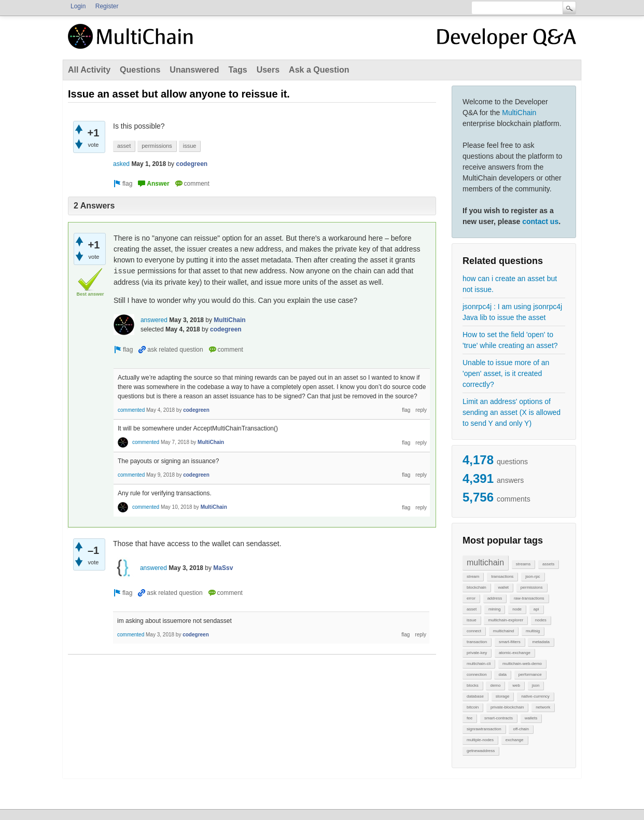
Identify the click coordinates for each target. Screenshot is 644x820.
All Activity (89, 70)
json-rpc (533, 576)
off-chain (521, 729)
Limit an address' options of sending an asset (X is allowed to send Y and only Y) (512, 412)
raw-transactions (529, 598)
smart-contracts (499, 718)
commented (131, 410)
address (495, 598)
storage (503, 696)
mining (495, 609)
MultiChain (519, 113)
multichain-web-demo (522, 664)
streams (523, 564)
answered (154, 320)
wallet (503, 587)
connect (474, 631)
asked (121, 164)
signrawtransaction (484, 729)
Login (78, 6)
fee (470, 718)
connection (477, 675)
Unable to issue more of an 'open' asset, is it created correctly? (506, 373)
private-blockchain (507, 707)
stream (473, 576)
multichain (485, 562)
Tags (237, 70)
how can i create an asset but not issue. (510, 284)
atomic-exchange (515, 653)
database (475, 696)
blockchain (477, 587)
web (516, 685)
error (471, 598)
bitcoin (473, 707)
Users (268, 70)
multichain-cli (479, 664)
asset (472, 609)
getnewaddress (481, 751)
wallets (531, 718)
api (536, 609)
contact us (540, 221)
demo (495, 685)
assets (548, 564)
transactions (502, 576)
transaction (477, 642)
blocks (473, 685)
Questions (140, 70)
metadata (541, 642)
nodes (541, 620)
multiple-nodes (480, 740)
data (502, 675)
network (543, 707)
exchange (515, 740)
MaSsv (223, 568)
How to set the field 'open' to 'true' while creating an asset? (510, 340)
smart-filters (510, 642)
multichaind (503, 631)
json (536, 685)
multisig (533, 631)
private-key (477, 653)
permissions (532, 587)
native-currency (535, 696)
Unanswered (194, 70)
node (517, 609)
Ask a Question (319, 70)
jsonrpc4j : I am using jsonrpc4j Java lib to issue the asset (512, 312)
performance (530, 675)
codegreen (192, 164)
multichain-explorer (506, 620)
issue (472, 620)
